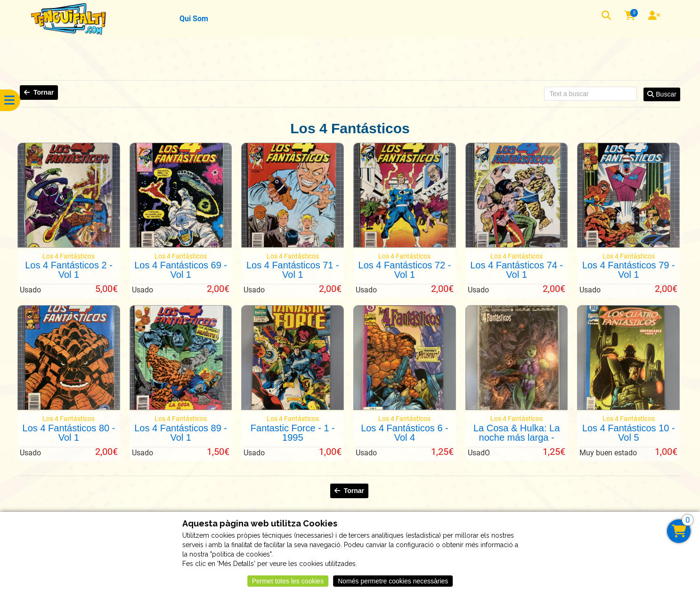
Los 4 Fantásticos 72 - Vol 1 (405, 270)
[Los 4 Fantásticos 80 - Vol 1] (69, 408)
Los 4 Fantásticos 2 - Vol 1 (69, 270)
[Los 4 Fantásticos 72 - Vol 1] (405, 245)
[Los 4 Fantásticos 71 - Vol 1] (293, 245)
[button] (607, 17)
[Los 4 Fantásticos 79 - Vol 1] (628, 245)
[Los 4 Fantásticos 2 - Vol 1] (69, 245)
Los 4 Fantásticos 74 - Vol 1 (517, 270)
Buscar (662, 94)
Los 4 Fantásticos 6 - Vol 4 (405, 433)
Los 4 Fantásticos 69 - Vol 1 (181, 270)
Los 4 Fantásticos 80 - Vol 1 (69, 433)
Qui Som (194, 19)
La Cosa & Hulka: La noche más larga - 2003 (517, 437)
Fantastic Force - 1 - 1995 (293, 433)
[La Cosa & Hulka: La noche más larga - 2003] (517, 408)
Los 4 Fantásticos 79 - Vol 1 (629, 270)
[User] (655, 16)
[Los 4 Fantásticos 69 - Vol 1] (181, 245)
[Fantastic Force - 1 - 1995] (293, 408)
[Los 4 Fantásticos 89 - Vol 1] (181, 408)
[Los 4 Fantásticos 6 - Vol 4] (405, 408)
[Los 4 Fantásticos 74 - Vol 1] (517, 245)
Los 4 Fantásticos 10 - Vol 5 (629, 433)
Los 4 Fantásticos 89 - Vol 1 (181, 433)
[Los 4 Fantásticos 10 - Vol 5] (628, 408)
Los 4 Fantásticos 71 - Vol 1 (293, 270)
